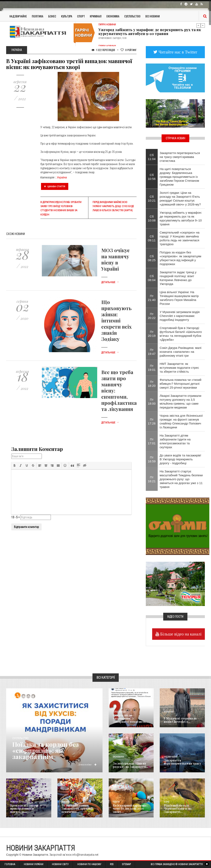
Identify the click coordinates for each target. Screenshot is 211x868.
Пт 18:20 (152, 384)
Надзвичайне (18, 16)
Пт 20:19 (152, 334)
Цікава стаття (55, 186)
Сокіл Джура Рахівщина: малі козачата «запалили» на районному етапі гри (181, 352)
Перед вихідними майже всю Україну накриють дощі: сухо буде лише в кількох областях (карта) (113, 206)
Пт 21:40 (152, 298)
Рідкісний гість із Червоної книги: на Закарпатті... (178, 809)
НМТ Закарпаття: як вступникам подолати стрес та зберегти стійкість (179, 368)
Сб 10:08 (152, 218)
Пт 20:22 (152, 316)
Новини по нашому (20, 802)
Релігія (116, 802)
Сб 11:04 (152, 157)
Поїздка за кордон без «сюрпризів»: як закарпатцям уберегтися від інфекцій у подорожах (181, 258)
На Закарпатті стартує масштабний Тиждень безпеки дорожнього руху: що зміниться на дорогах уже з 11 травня (181, 479)
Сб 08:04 (152, 278)
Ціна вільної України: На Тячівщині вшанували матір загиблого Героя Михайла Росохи (179, 298)
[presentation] (15, 465)
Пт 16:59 (152, 459)
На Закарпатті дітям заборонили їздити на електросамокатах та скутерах (175, 441)
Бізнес (52, 16)
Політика (38, 16)
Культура (67, 16)
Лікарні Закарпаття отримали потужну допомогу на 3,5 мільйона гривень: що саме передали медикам (181, 402)
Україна (62, 177)
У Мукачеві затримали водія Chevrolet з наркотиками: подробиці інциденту (180, 316)
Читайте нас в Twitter (177, 52)
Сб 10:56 (152, 177)
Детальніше (110, 282)
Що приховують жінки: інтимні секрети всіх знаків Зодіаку (116, 320)
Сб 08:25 (152, 258)
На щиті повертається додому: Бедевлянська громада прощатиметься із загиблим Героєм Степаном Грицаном (179, 177)
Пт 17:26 (152, 421)
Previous (198, 25)
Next (203, 25)
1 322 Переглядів (103, 50)
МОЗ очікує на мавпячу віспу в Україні (115, 259)
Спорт (81, 16)
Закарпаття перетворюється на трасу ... (182, 764)
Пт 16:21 (152, 479)
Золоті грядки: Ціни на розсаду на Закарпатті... (131, 765)
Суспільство (132, 16)
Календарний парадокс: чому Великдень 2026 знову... (130, 809)
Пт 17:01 (152, 441)
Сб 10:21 (152, 199)
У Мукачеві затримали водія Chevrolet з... (180, 720)
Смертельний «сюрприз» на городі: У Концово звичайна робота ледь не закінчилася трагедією (180, 238)
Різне (167, 802)
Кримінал (96, 16)
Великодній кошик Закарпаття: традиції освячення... (77, 809)
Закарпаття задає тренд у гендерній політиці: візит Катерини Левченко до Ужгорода (178, 278)
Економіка (113, 16)
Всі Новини (153, 16)
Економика (118, 757)
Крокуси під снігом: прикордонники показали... (25, 809)
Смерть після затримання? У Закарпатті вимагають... (131, 718)
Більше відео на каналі (180, 634)
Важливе (66, 802)
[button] (15, 465)
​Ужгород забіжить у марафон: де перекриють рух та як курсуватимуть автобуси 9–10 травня (150, 32)
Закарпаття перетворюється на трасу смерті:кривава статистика (180, 157)
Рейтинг (129, 50)
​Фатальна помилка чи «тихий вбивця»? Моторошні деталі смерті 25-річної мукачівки (181, 384)
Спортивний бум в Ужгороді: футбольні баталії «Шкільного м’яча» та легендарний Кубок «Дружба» (181, 334)
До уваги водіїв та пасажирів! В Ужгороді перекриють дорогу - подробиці (180, 459)
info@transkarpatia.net (85, 855)
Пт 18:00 (152, 402)
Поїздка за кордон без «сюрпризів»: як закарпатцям (46, 750)
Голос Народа (119, 712)
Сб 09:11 (152, 238)
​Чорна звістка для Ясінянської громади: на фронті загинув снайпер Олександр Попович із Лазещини (181, 421)
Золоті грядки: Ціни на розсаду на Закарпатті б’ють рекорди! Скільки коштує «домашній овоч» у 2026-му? (180, 199)
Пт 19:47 (152, 352)
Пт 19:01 (152, 368)
